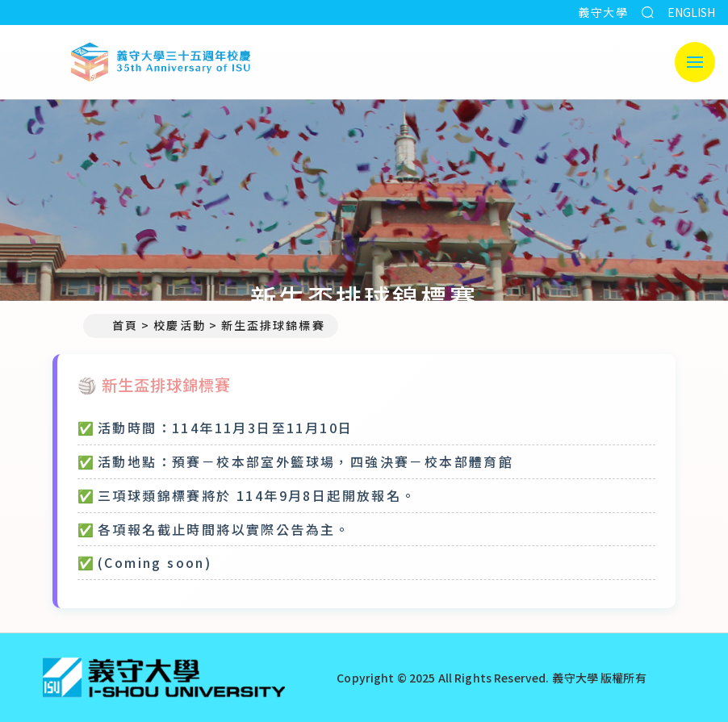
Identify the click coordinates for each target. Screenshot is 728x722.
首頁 (117, 325)
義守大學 (603, 12)
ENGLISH (691, 12)
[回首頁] (164, 678)
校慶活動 (179, 325)
